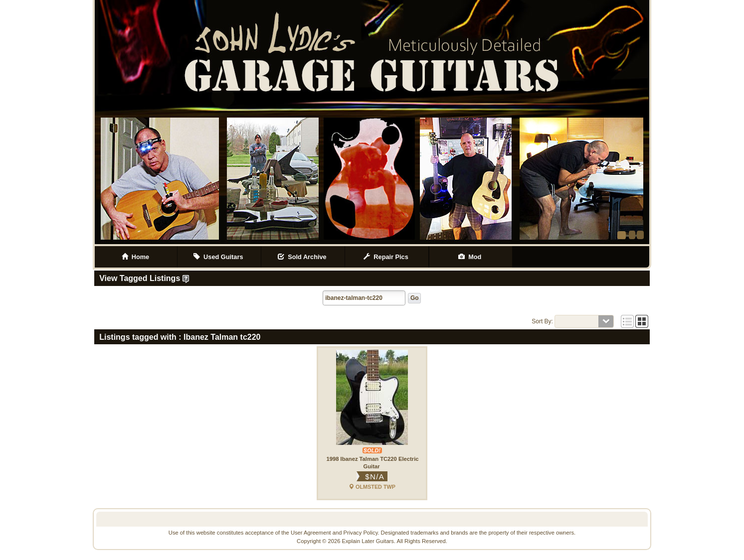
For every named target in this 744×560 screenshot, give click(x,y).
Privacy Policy (361, 533)
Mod (471, 257)
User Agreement (311, 533)
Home (136, 257)
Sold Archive (303, 257)
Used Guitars (219, 257)
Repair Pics (387, 257)
